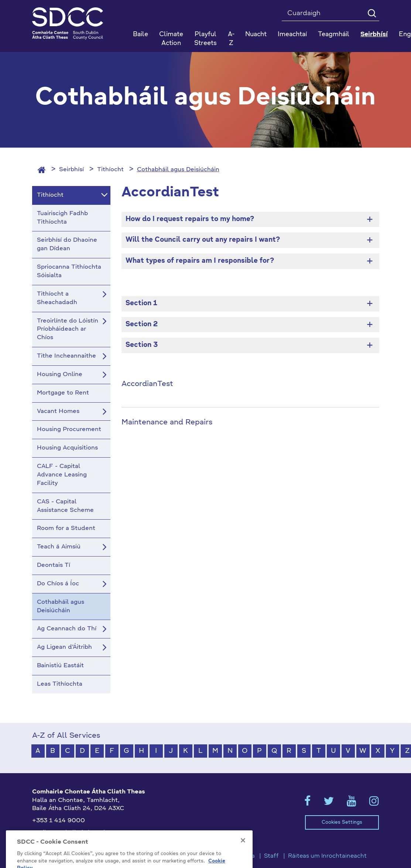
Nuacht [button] (256, 35)
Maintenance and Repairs (167, 423)
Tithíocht (110, 170)
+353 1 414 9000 (59, 821)
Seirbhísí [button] (374, 35)
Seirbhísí (71, 170)
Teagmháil (334, 35)
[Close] (243, 853)
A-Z (231, 39)
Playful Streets (205, 39)
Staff (271, 856)
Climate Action (171, 39)
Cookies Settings (342, 822)
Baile (141, 35)
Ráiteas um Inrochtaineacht (327, 856)
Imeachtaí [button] (292, 35)
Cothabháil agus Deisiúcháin (178, 170)
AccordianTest (147, 384)
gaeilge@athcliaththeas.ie (70, 833)
